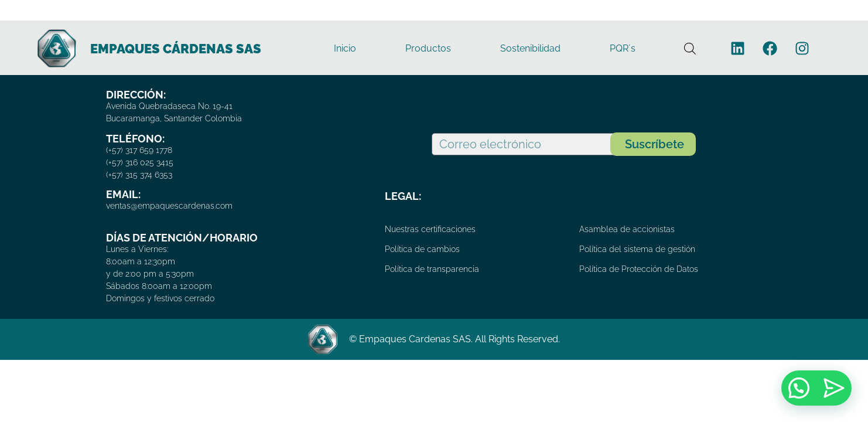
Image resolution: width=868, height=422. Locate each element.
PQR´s (623, 48)
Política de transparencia (432, 269)
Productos (428, 48)
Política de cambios (422, 249)
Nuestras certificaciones (430, 229)
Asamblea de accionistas (627, 229)
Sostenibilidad (530, 48)
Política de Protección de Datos (639, 269)
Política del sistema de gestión (637, 249)
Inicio (345, 48)
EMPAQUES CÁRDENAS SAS (176, 49)
